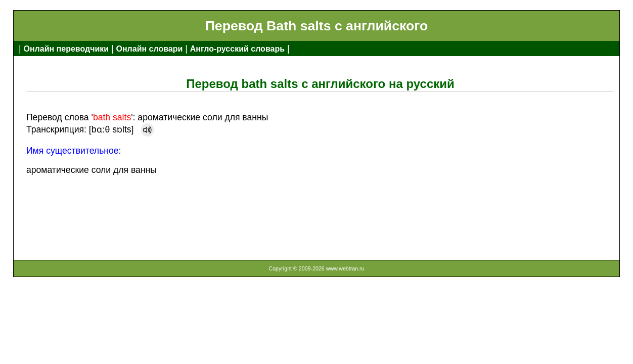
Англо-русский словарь (237, 49)
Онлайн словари (150, 49)
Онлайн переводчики (66, 49)
